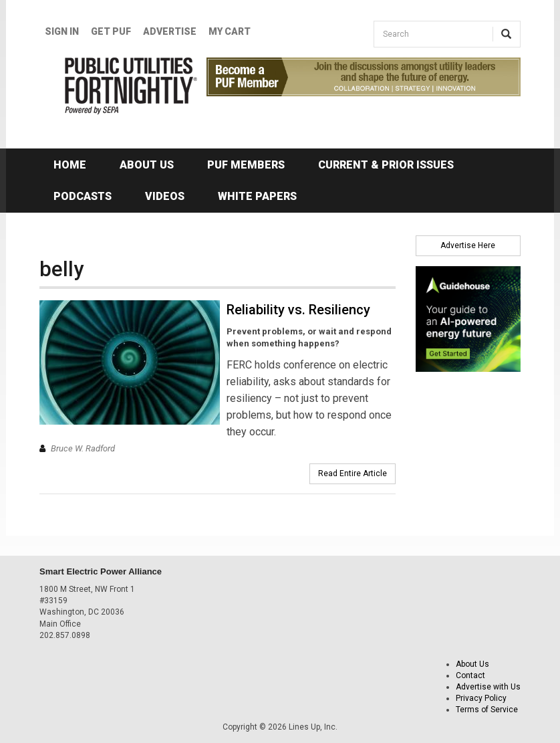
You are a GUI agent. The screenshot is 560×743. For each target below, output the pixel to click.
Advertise (170, 31)
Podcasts (83, 196)
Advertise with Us (488, 687)
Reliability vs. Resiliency (298, 310)
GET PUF (111, 31)
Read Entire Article (353, 473)
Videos (165, 196)
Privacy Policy (481, 698)
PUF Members (246, 165)
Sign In (62, 31)
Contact (470, 675)
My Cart (230, 31)
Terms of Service (487, 710)
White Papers (257, 196)
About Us (147, 165)
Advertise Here (468, 245)
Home (70, 165)
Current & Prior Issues (386, 165)
